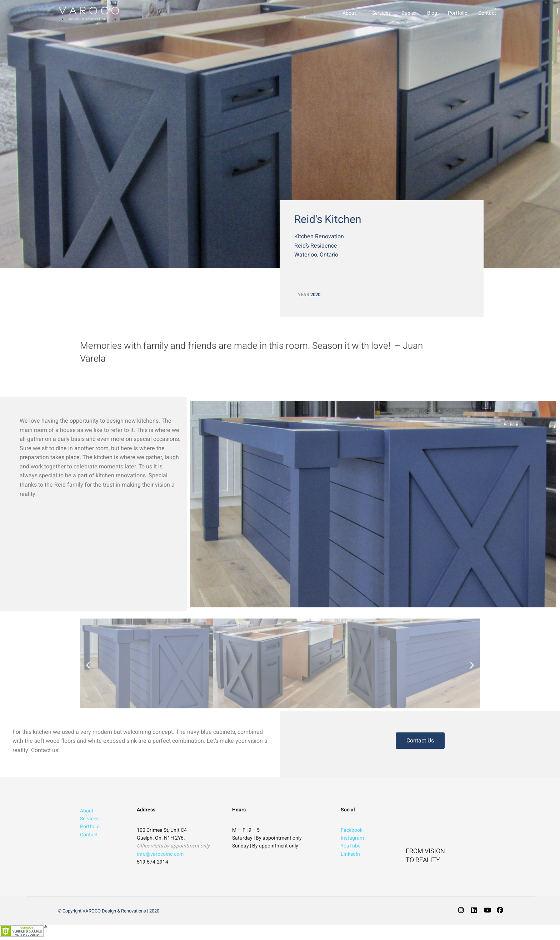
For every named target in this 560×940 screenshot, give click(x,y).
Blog (432, 13)
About (349, 13)
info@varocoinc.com (160, 854)
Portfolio (458, 13)
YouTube (351, 846)
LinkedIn (350, 854)
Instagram (352, 838)
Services (381, 13)
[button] (88, 669)
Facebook (352, 830)
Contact (487, 13)
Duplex (409, 13)
